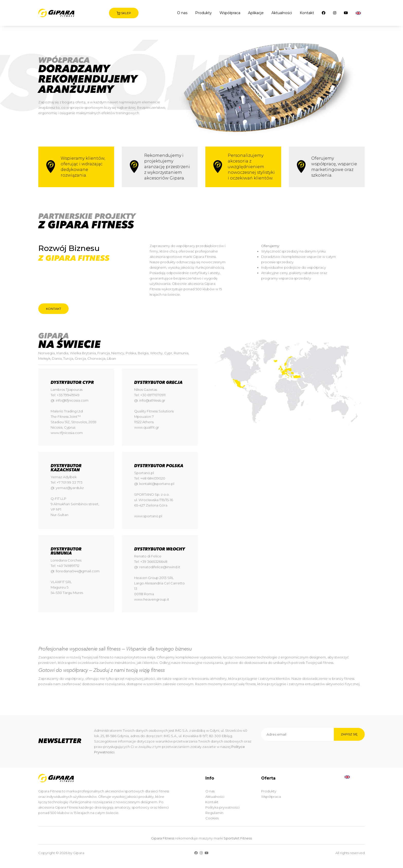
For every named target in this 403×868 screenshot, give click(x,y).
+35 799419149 (68, 395)
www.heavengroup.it (152, 599)
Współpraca (230, 13)
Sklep (124, 13)
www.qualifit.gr (147, 427)
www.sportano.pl (148, 516)
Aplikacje (256, 13)
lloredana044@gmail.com (78, 571)
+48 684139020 (153, 478)
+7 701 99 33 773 (70, 482)
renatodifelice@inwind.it (160, 567)
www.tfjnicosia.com (67, 433)
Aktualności (282, 13)
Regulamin (214, 813)
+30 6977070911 (153, 395)
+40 (60, 566)
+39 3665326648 (154, 562)
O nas (182, 13)
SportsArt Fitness (238, 838)
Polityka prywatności (222, 807)
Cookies (212, 818)
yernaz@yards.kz (70, 488)
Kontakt (307, 13)
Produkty (203, 13)
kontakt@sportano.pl (157, 484)
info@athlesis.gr (152, 400)
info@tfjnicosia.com (72, 400)
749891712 (72, 566)
